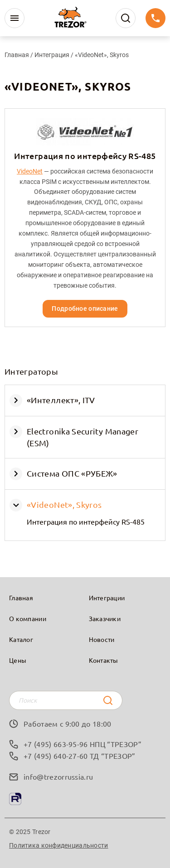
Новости (102, 639)
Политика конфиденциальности (59, 845)
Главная (17, 55)
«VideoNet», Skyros (64, 504)
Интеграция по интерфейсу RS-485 (86, 521)
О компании (28, 618)
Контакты (104, 660)
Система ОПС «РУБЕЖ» (72, 473)
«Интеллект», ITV (61, 400)
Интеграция (53, 55)
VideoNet (30, 171)
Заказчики (105, 618)
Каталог (21, 639)
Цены (18, 660)
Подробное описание (85, 309)
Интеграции (107, 598)
